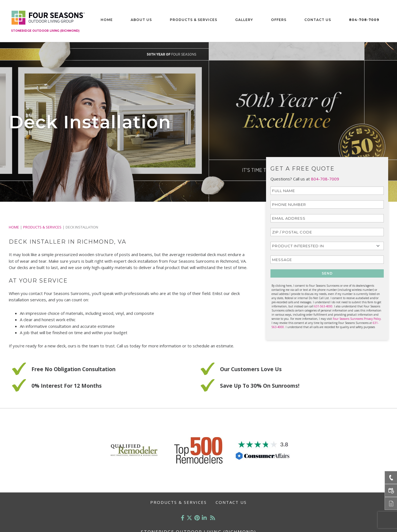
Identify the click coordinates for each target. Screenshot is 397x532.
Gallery (244, 20)
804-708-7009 (364, 20)
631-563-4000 (323, 306)
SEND (327, 273)
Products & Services (194, 20)
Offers (279, 20)
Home (107, 20)
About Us (141, 20)
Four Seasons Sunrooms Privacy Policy (357, 319)
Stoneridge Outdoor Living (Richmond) (45, 31)
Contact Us (318, 20)
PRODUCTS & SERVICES (42, 227)
